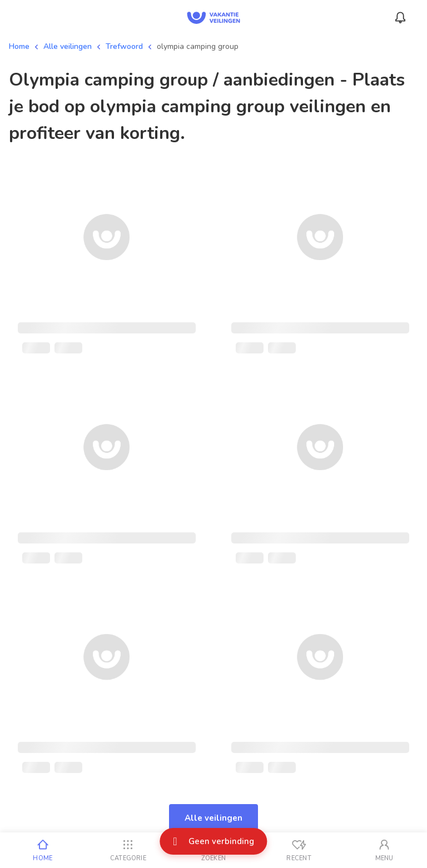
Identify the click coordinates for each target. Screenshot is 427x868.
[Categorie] (128, 850)
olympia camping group (198, 46)
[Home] (43, 850)
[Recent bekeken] (299, 850)
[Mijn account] (384, 850)
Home (19, 46)
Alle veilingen (68, 46)
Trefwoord (124, 46)
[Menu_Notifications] (400, 18)
